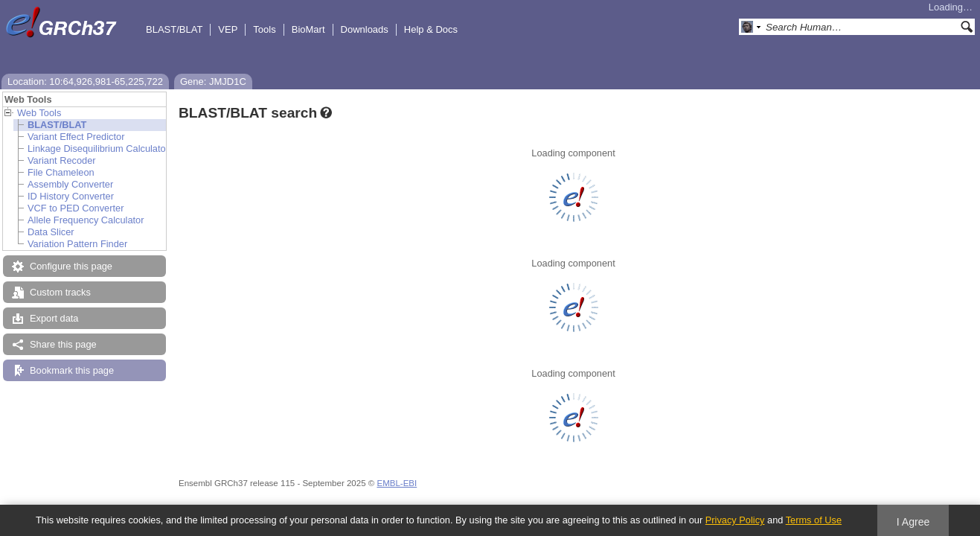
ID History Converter (71, 196)
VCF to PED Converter (76, 208)
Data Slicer (51, 232)
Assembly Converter (70, 184)
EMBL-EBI (397, 483)
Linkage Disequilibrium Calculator (98, 149)
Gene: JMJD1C (213, 82)
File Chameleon (61, 172)
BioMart (308, 29)
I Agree (913, 522)
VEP (228, 29)
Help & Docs (431, 29)
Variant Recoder (62, 160)
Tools (264, 29)
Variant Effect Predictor (76, 137)
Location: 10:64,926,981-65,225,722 (85, 82)
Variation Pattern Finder (77, 244)
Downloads (365, 29)
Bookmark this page (72, 370)
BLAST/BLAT (174, 29)
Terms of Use (814, 520)
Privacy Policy (735, 520)
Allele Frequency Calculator (86, 220)
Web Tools (39, 113)
